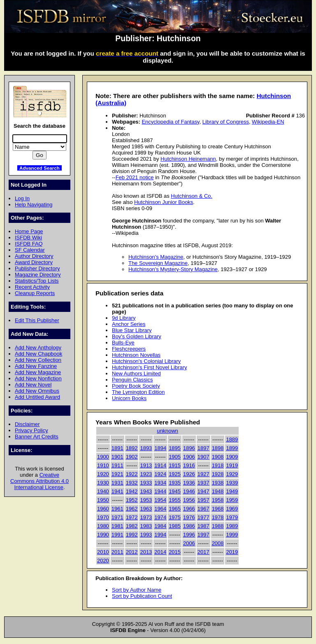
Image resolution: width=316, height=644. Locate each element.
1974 (160, 517)
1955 (175, 500)
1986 (189, 526)
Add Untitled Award (37, 397)
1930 (103, 483)
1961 (117, 509)
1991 (117, 535)
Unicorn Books (129, 398)
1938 (218, 483)
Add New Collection (38, 360)
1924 (160, 474)
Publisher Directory (37, 268)
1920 (103, 474)
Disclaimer (27, 424)
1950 (103, 500)
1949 (232, 491)
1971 (117, 517)
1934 (160, 483)
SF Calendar (30, 250)
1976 (189, 517)
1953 (146, 500)
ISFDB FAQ (29, 244)
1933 (146, 483)
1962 (132, 509)
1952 (132, 500)
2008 (218, 543)
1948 (218, 491)
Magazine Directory (38, 275)
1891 (117, 448)
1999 (232, 535)
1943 (146, 491)
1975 (175, 517)
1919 (232, 465)
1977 (203, 517)
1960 (103, 509)
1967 (203, 509)
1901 (117, 457)
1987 (203, 526)
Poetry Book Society (136, 386)
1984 (160, 526)
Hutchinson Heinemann (188, 159)
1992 (132, 535)
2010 (103, 552)
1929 (232, 474)
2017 (203, 552)
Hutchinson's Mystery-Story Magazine (173, 269)
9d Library (124, 318)
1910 (103, 465)
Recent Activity (32, 287)
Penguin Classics (132, 380)
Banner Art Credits (37, 437)
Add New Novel (33, 385)
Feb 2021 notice (135, 177)
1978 (218, 517)
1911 (117, 465)
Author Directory (34, 256)
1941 (117, 491)
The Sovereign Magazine (158, 263)
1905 (175, 457)
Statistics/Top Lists (37, 281)
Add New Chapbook (38, 354)
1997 (203, 535)
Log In (22, 198)
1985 (175, 526)
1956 (189, 500)
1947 (203, 491)
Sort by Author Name (137, 590)
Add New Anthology (38, 348)
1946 (189, 491)
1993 (146, 535)
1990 (103, 535)
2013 (146, 552)
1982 (132, 526)
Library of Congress (226, 122)
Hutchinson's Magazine (156, 257)
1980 (103, 526)
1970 (103, 517)
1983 (146, 526)
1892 (132, 448)
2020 (103, 561)
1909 (232, 457)
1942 (132, 491)
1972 (132, 517)
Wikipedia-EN (268, 122)
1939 (232, 483)
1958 (218, 500)
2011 (117, 552)
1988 (218, 526)
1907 (203, 457)
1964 (160, 509)
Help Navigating (34, 205)
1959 (232, 500)
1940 (103, 491)
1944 (160, 491)
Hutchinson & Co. (192, 196)
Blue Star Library (132, 330)
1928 (218, 474)
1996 (189, 535)
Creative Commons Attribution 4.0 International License (39, 481)
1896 (189, 448)
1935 (175, 483)
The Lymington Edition (138, 392)
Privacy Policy (31, 430)
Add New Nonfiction (38, 378)
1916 (189, 465)
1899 (232, 448)
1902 (132, 457)
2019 (232, 552)
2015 (175, 552)
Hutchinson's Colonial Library (146, 361)
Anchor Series (129, 324)
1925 (175, 474)
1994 (160, 535)
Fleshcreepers (129, 349)
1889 (232, 439)
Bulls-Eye (123, 343)
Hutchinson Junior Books (164, 202)
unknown (167, 431)
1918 (218, 465)
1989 (232, 526)
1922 (132, 474)
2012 (132, 552)
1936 (189, 483)
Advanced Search (39, 168)
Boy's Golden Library (137, 336)
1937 (203, 483)
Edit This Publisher (37, 320)
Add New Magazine (38, 372)
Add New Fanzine (36, 366)
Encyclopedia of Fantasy (170, 122)
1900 (103, 457)
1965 (175, 509)
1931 (117, 483)
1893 (146, 448)
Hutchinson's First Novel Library (149, 367)
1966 (189, 509)
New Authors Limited (136, 374)
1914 (160, 465)
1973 (146, 517)
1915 (175, 465)
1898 (218, 448)
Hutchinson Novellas (136, 355)
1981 (117, 526)
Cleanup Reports (35, 293)
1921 (117, 474)
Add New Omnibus (37, 391)
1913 (146, 465)
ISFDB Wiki (28, 238)
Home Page (29, 231)
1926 (189, 474)
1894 (160, 448)
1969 (232, 509)
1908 (218, 457)
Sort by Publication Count (142, 596)
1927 (203, 474)
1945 (175, 491)
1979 (232, 517)
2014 (160, 552)
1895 (175, 448)
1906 (189, 457)
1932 (132, 483)
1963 (146, 509)
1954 (160, 500)
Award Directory (34, 262)
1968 (218, 509)
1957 (203, 500)
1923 (146, 474)
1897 (203, 448)
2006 (189, 543)
